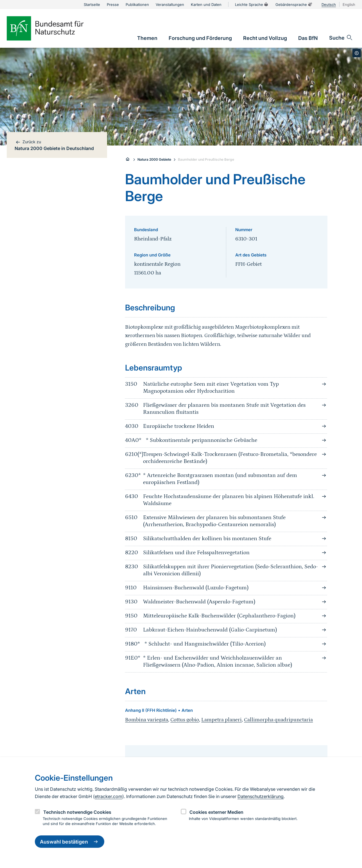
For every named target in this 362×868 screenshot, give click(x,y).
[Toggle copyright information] (357, 53)
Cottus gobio (185, 720)
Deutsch (329, 4)
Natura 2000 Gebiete (154, 159)
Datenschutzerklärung (261, 796)
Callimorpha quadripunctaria (278, 720)
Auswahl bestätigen (70, 842)
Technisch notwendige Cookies (77, 812)
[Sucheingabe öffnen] (341, 38)
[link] (147, 38)
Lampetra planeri (221, 720)
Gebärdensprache (294, 4)
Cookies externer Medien (216, 812)
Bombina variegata (147, 720)
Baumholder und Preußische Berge (206, 159)
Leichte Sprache (252, 4)
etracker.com (108, 796)
